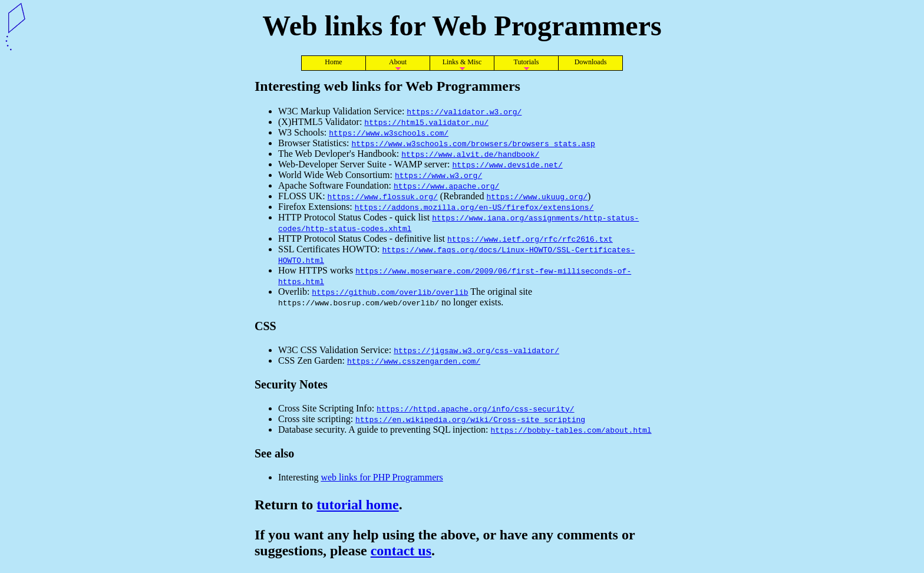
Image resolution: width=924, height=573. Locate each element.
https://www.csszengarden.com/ (414, 361)
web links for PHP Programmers (382, 477)
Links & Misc (462, 62)
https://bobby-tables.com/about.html (571, 430)
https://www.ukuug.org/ (537, 196)
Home (333, 62)
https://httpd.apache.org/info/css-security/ (475, 409)
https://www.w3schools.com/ (389, 133)
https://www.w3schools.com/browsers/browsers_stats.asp (473, 143)
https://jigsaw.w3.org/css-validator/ (476, 350)
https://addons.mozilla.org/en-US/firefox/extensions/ (474, 207)
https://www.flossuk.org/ (383, 196)
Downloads (591, 62)
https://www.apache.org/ (446, 186)
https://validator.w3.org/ (464, 111)
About (398, 62)
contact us (401, 551)
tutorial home (357, 505)
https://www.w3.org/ (438, 175)
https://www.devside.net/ (508, 164)
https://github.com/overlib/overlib (390, 292)
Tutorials (527, 62)
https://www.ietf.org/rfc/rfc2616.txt (530, 239)
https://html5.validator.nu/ (426, 122)
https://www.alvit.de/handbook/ (470, 154)
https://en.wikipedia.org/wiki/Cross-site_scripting (470, 419)
